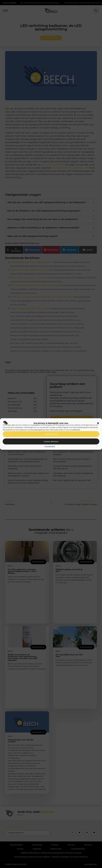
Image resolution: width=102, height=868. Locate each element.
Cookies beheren (51, 442)
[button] (98, 423)
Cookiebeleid (50, 446)
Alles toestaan (51, 434)
